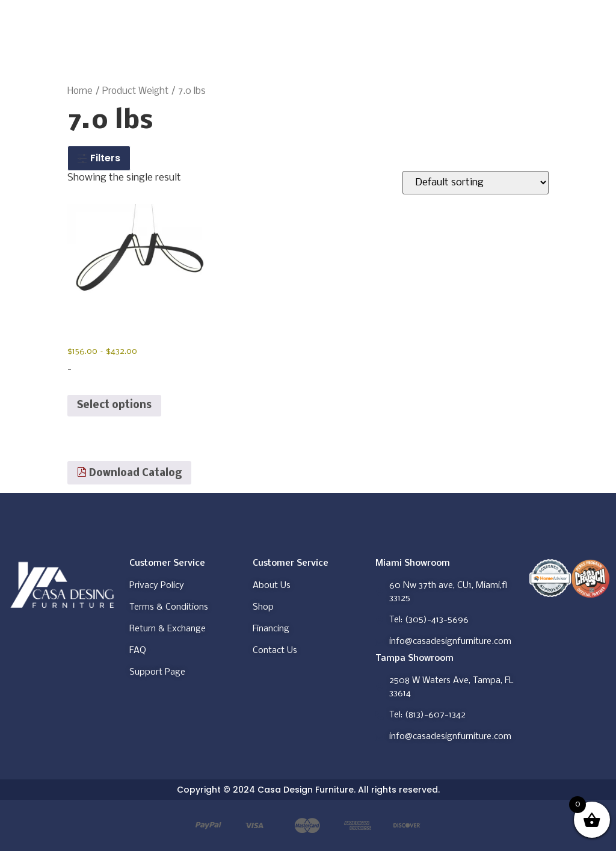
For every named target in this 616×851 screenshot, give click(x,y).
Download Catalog (129, 473)
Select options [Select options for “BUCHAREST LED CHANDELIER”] (114, 405)
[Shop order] (476, 183)
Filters (99, 158)
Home (80, 91)
